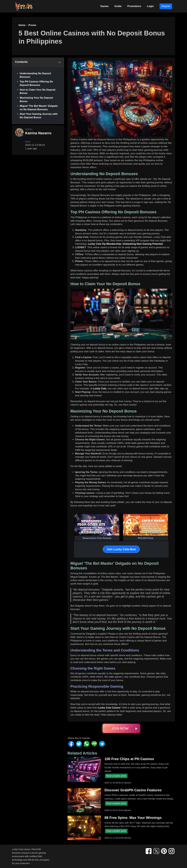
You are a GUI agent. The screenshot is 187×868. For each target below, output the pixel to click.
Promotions (134, 6)
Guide (118, 6)
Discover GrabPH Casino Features (133, 790)
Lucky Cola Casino (109, 708)
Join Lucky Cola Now (121, 549)
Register (166, 6)
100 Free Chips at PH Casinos (129, 759)
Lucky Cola (100, 389)
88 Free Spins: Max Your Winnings (133, 818)
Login (150, 6)
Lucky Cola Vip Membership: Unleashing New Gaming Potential (125, 244)
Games (105, 6)
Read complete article (116, 776)
